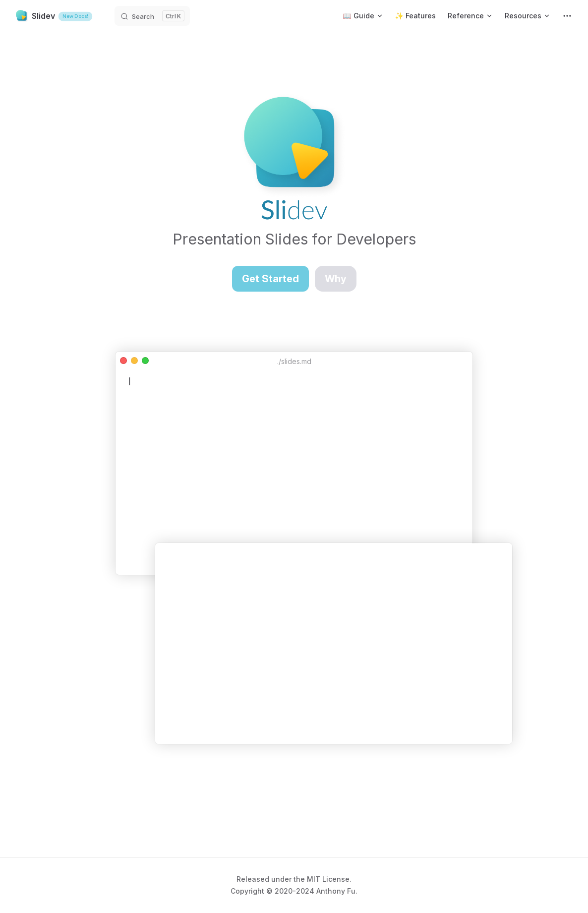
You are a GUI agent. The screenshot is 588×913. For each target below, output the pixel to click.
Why (336, 279)
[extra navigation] (567, 16)
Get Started (270, 279)
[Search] (152, 16)
